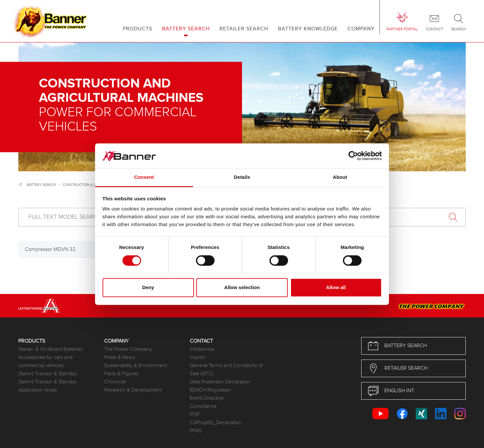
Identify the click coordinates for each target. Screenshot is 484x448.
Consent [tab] (144, 177)
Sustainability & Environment (136, 366)
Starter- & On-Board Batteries (50, 349)
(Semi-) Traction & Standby (48, 374)
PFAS (196, 431)
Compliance (203, 406)
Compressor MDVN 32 (50, 249)
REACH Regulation (210, 390)
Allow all (336, 288)
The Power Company (128, 349)
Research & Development (133, 390)
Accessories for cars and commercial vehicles (45, 362)
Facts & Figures (121, 374)
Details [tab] (242, 177)
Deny (148, 288)
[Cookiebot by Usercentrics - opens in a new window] (353, 156)
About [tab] (340, 177)
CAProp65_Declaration (215, 423)
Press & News (120, 357)
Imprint (197, 357)
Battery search (41, 185)
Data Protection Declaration (220, 382)
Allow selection (242, 288)
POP (195, 415)
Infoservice (202, 349)
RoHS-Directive (207, 398)
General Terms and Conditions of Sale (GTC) (226, 370)
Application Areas (38, 390)
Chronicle (115, 382)
